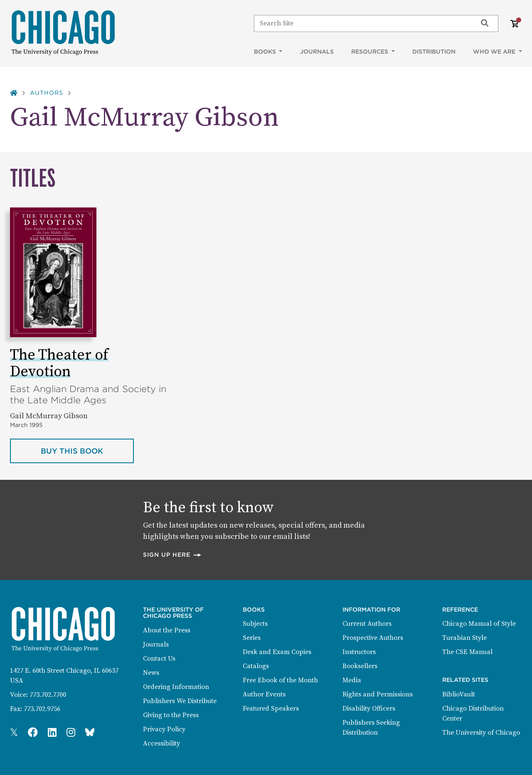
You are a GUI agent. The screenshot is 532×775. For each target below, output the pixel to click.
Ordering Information (176, 687)
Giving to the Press (171, 715)
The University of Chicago (481, 733)
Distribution (434, 52)
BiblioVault (459, 694)
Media (352, 680)
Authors (47, 93)
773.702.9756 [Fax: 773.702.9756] (42, 709)
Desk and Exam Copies (277, 652)
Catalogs (256, 666)
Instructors (359, 652)
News (151, 673)
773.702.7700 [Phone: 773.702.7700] (48, 695)
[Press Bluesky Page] (90, 733)
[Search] (362, 23)
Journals (317, 52)
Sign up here (172, 554)
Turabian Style (464, 638)
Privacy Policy (164, 729)
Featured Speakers (271, 708)
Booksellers (360, 666)
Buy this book (87, 450)
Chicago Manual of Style (479, 624)
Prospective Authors (373, 638)
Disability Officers (369, 708)
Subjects (255, 624)
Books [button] (266, 52)
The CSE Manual (467, 652)
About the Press (167, 630)
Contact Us (159, 659)
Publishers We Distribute (180, 701)
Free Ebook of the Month (280, 680)
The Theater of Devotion (59, 364)
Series (252, 638)
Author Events (264, 694)
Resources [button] (371, 52)
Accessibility (161, 743)
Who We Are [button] (495, 52)
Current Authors (367, 624)
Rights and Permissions (378, 694)
